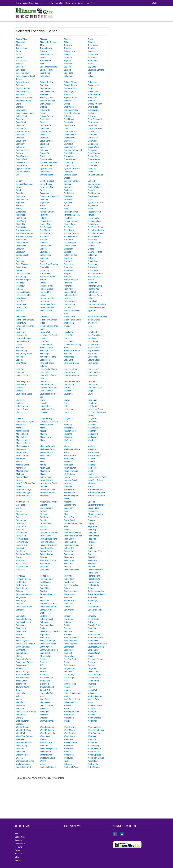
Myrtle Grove (70, 474)
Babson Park (46, 61)
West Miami (69, 730)
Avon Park (92, 58)
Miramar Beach (23, 465)
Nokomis (68, 486)
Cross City (68, 162)
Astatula (91, 51)
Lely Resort (93, 406)
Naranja (67, 477)
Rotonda (91, 604)
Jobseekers (48, 3)
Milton (19, 462)
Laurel (90, 394)
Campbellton (46, 119)
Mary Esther (21, 437)
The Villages (69, 678)
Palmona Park (70, 542)
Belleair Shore (70, 82)
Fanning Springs (71, 212)
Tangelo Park (70, 668)
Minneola (68, 462)
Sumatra (44, 659)
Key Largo (44, 354)
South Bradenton (71, 638)
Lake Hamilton (70, 369)
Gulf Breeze (93, 270)
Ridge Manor (70, 594)
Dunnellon (44, 193)
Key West (92, 354)
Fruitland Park (22, 243)
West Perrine (70, 733)
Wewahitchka (46, 742)
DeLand (91, 181)
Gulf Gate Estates (24, 273)
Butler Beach (22, 116)
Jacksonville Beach (49, 335)
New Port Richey (95, 480)
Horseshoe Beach (48, 307)
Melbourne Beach (48, 449)
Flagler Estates (71, 221)
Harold (91, 280)
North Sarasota (23, 502)
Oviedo (43, 526)
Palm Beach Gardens (49, 533)
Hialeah (19, 289)
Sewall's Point (94, 625)
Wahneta (44, 709)
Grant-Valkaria (22, 264)
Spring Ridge (22, 653)
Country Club (93, 156)
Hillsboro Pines (95, 295)
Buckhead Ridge (71, 110)
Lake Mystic (45, 381)
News (68, 3)
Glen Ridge (45, 252)
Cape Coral (21, 122)
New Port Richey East (26, 483)
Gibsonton (68, 249)
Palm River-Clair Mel (73, 536)
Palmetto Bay (22, 542)
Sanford (43, 616)
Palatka (67, 530)
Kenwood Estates (72, 351)
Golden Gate (45, 255)
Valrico (19, 696)
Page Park (92, 526)
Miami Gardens (23, 456)
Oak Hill (91, 502)
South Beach (45, 638)
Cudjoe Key (69, 166)
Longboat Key (46, 419)
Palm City (92, 533)
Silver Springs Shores (50, 631)
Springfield (45, 653)
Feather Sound (94, 212)
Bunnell (43, 113)
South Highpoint (71, 641)
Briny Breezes (46, 104)
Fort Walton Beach (24, 236)
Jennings (92, 338)
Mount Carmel (22, 471)
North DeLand (70, 489)
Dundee (91, 190)
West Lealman (94, 727)
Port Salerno (93, 582)
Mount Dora (45, 471)
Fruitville (44, 243)
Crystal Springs (47, 166)
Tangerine (92, 668)
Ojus (66, 511)
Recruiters (59, 3)
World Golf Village (96, 758)
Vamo (42, 696)
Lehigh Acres (22, 406)
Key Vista (68, 354)
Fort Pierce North (72, 233)
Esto (66, 209)
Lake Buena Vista (72, 363)
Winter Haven (46, 755)
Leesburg (92, 403)
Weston (43, 739)
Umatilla (67, 690)
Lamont (19, 391)
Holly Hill (20, 301)
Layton (67, 400)
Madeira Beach (47, 425)
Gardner (91, 246)
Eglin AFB (68, 203)
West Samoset (94, 733)
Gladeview (21, 252)
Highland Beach (23, 292)
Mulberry (20, 474)
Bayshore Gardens (96, 70)
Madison (68, 425)
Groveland (68, 270)
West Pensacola (47, 733)
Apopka (67, 48)
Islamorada (21, 332)
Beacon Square (23, 73)
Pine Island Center (48, 560)
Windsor (68, 752)
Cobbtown (21, 147)
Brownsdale (21, 110)
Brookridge (69, 107)
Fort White (45, 236)
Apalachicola (22, 48)
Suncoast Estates (96, 659)
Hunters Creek (46, 311)
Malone (43, 428)
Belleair (91, 76)
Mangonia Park (70, 431)
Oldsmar (44, 514)
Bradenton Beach (24, 101)
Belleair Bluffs (46, 82)
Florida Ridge (70, 224)
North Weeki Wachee (49, 502)
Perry (90, 554)
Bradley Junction (47, 101)
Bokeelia (44, 95)
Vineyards (20, 705)
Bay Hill (67, 67)
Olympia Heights (95, 514)
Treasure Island (47, 687)
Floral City (20, 224)
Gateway (20, 249)
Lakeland (20, 388)
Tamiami (20, 668)
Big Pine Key (46, 88)
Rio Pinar (68, 597)
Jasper (43, 338)
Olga (66, 514)
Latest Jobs (28, 3)
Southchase (69, 647)
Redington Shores (96, 591)
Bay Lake (92, 67)
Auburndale (93, 54)
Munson (43, 474)
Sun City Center (71, 659)
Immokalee (21, 317)
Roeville (20, 604)
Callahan (68, 116)
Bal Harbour (93, 61)
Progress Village (71, 585)
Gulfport (67, 273)
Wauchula (44, 715)
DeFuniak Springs (72, 181)
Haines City (21, 277)
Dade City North (23, 172)
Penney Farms (46, 554)
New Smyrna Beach (49, 483)
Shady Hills (21, 628)
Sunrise (43, 662)
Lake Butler (93, 363)
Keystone (20, 357)
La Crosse (92, 357)
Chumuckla (45, 138)
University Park (47, 693)
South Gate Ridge (48, 641)
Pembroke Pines (24, 554)
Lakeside (68, 388)
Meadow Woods (47, 446)
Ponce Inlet (69, 579)
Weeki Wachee (94, 718)
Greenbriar (92, 264)
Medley (67, 446)
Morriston (92, 468)
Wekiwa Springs (47, 721)
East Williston (22, 199)
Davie (90, 172)
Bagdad (67, 61)
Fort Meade (45, 230)
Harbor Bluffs (94, 277)
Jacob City (69, 335)
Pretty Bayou (22, 585)
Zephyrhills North (24, 767)
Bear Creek (45, 73)
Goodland (68, 258)
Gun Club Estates (95, 273)
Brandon (67, 101)
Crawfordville (46, 159)
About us (19, 854)
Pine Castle (69, 557)
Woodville (68, 758)
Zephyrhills (93, 764)
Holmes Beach (70, 301)
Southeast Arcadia (96, 647)
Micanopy (20, 459)
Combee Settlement (73, 150)
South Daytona (22, 641)
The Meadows (46, 678)
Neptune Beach (71, 480)
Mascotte (68, 437)
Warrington (45, 712)
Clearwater (93, 141)
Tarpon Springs (23, 672)
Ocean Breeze (46, 508)
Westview (68, 739)
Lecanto (43, 403)
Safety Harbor (94, 607)
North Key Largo (23, 493)
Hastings (20, 283)
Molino (43, 465)
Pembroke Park (95, 551)
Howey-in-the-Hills (96, 307)
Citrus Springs (46, 141)
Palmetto (92, 539)
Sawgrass (68, 619)
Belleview (92, 82)
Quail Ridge (45, 588)
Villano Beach (70, 702)
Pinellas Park (22, 567)
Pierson (19, 557)
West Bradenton (47, 727)
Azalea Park (21, 61)
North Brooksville (48, 489)
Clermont (20, 144)
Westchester (70, 736)
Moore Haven (70, 468)
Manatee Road (22, 431)
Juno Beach (69, 341)
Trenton (67, 687)
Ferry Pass (21, 218)
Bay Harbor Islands (48, 67)
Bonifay (67, 95)
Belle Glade (45, 76)
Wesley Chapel (23, 727)
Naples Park (45, 477)
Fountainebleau (71, 236)
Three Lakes (22, 681)
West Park (21, 733)
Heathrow (20, 286)
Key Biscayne (94, 351)
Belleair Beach (22, 82)
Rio (41, 597)
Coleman (44, 150)
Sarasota (92, 616)
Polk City (68, 576)
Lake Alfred (21, 363)
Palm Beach (21, 533)
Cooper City (45, 153)
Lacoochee (45, 360)
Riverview (44, 601)
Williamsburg (94, 746)
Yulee (42, 764)
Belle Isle (68, 76)
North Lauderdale (48, 493)
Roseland (68, 604)
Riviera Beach (70, 601)
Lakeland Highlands (49, 388)
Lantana (67, 391)
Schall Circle (93, 619)
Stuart (90, 656)
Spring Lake (93, 650)
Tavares (43, 672)
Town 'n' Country (23, 687)
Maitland (92, 425)
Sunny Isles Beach (24, 662)
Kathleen (20, 348)
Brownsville (45, 110)
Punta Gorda (93, 585)
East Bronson (94, 193)
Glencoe (67, 252)
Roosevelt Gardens (48, 604)
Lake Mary (92, 375)
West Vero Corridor (25, 736)
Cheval (91, 132)
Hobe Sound (21, 298)
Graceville (68, 261)
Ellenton (67, 206)
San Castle (21, 616)
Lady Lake (68, 360)
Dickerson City (46, 187)
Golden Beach (22, 255)
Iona (90, 326)
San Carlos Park (95, 610)
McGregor (68, 440)
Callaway (92, 116)
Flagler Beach (46, 221)
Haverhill (68, 283)
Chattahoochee (70, 132)
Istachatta (68, 332)
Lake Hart (20, 372)
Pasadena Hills (47, 548)
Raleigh (19, 591)
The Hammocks (23, 678)
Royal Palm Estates (49, 607)
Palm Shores (94, 536)
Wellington (92, 721)
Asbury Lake (69, 51)
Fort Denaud (45, 227)
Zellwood (68, 764)
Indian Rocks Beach (73, 320)
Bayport (67, 70)
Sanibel (67, 616)
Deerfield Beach (47, 181)
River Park (92, 597)
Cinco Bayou (69, 138)
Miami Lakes (46, 456)
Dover (43, 190)
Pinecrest (68, 564)
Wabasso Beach (95, 705)
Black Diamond (23, 91)
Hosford (68, 307)
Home (19, 3)
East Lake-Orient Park (50, 196)
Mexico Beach (46, 452)
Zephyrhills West (71, 767)
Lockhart (20, 419)
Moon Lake (45, 468)
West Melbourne (47, 730)
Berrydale (44, 85)
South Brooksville (96, 638)
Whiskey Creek (71, 742)
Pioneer (67, 567)
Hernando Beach (95, 286)
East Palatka (93, 196)
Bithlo (90, 88)
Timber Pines (70, 684)
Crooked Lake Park (48, 162)
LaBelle (19, 360)
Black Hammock (47, 91)
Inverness (92, 323)
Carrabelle (68, 122)
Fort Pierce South (96, 233)
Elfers (43, 206)
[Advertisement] (136, 46)
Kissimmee (69, 357)
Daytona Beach (47, 175)
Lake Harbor (93, 369)
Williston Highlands (49, 749)
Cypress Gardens (24, 169)
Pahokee (20, 530)
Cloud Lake (93, 144)
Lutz (66, 422)
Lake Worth (93, 385)
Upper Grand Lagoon (73, 693)
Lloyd (66, 412)
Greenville (44, 267)
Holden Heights (47, 298)
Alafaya (67, 39)
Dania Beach (45, 172)
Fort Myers (69, 230)
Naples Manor (22, 477)
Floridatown (93, 224)
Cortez (43, 156)
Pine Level (93, 560)
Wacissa (20, 709)
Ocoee (19, 511)
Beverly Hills (93, 85)
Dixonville (68, 187)
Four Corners (94, 236)
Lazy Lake (92, 400)
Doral (18, 190)
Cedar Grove (69, 125)
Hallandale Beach (48, 277)
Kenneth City (22, 351)
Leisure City (45, 406)
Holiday (67, 298)
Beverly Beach (70, 85)
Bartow (91, 64)
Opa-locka (44, 517)
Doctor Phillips (94, 187)
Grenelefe (92, 267)
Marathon (92, 431)
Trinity (19, 690)
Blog (74, 3)
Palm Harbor (45, 536)
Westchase (45, 736)
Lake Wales (69, 385)
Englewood (93, 206)
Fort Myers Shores (24, 233)
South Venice (46, 647)
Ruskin (67, 607)
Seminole (20, 625)
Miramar (91, 462)
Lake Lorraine (22, 375)
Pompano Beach (23, 579)
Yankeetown (93, 761)
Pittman (91, 567)
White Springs (22, 746)
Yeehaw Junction (23, 764)
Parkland (20, 548)
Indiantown (21, 323)
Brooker (43, 107)
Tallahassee (69, 665)
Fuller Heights (70, 243)
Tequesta (44, 675)
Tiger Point (21, 684)
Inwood (67, 326)
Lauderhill (68, 394)
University (20, 693)
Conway (19, 153)
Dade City (92, 169)
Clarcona (68, 141)
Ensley (19, 209)
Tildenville (45, 684)
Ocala (18, 508)
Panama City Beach (48, 545)
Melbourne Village (72, 449)
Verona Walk (93, 699)
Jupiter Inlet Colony (73, 344)
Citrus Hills (93, 138)
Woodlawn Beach (48, 758)
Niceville (92, 483)
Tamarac (91, 665)
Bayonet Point (46, 70)
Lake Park (92, 381)
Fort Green (68, 227)
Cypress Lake (46, 169)
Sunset (67, 662)
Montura (91, 465)
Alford (90, 39)
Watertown (21, 715)
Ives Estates (93, 332)
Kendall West (94, 348)
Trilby (90, 687)
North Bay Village (24, 489)
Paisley (43, 530)
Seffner (91, 622)
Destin (19, 187)
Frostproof (69, 240)
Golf (18, 258)
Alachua (43, 39)
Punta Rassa (22, 588)
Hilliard (43, 295)
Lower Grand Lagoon (25, 422)
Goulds (43, 261)
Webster (44, 718)
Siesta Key (93, 628)
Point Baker (45, 576)
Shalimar (44, 628)
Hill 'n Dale (92, 292)
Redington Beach (71, 591)
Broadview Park (95, 104)
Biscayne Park (70, 88)
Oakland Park (70, 505)
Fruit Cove (92, 240)
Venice (67, 696)
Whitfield (44, 746)
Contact (81, 3)
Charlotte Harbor (23, 132)
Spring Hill (68, 650)
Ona (18, 517)
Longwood (69, 419)
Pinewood (44, 567)
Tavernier (68, 672)
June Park (44, 341)
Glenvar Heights (95, 252)
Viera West (45, 702)
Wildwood (68, 746)
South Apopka (94, 634)
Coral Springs (94, 153)
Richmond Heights (24, 594)
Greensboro (21, 267)
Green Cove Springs (49, 264)
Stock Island (69, 656)
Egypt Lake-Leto (95, 203)
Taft (42, 665)
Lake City (20, 369)
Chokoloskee (70, 135)
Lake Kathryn (70, 372)
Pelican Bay (69, 551)
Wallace (91, 709)
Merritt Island (22, 452)
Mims (42, 462)
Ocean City (69, 508)
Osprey (91, 523)
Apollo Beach (46, 48)
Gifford (91, 249)
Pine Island (21, 560)
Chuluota (20, 138)
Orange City (69, 517)
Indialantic (44, 317)
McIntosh (92, 440)
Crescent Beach (71, 159)
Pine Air (43, 557)
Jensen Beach (22, 341)
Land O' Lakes (46, 391)
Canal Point (69, 119)
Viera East (21, 702)
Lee (66, 403)
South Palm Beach (48, 644)
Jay (65, 338)
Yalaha (67, 761)
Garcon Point (46, 246)
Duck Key (68, 190)
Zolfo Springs (94, 767)
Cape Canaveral (95, 119)
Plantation (44, 570)
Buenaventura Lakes (25, 113)
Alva (42, 45)
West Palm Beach (96, 730)
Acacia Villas (22, 39)
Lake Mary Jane (23, 381)
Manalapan (69, 428)
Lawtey (43, 400)
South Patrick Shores (97, 644)
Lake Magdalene (71, 375)
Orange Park (93, 517)
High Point (68, 289)
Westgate (92, 736)
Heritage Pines (47, 286)
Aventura (68, 58)
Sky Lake (68, 631)
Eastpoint (44, 199)
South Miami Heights (25, 644)
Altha (66, 42)
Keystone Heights (48, 357)
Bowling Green (46, 98)
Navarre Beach (46, 480)
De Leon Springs (95, 175)
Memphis (92, 449)
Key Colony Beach (24, 354)
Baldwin (19, 64)
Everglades (21, 212)
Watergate (92, 712)
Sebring (67, 622)
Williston (20, 749)
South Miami (93, 641)
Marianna (68, 434)
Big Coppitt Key (23, 88)
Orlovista (20, 523)
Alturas (19, 45)
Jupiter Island (94, 344)
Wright (43, 761)
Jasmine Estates (24, 338)
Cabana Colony (46, 116)
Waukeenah (69, 715)
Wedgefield (69, 718)
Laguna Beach (94, 360)
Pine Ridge (45, 564)
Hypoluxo (92, 311)
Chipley (43, 135)
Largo (90, 391)
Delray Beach (46, 184)
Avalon (43, 58)
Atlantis (67, 54)
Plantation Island (71, 570)
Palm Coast (21, 536)
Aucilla (19, 58)
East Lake (20, 196)
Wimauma (20, 752)
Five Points (21, 221)
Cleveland (44, 144)
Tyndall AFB (45, 690)
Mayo (42, 440)
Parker (91, 545)
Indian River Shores (49, 320)
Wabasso (68, 705)
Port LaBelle (22, 582)
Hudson (19, 311)
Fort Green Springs (96, 227)
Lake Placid (21, 385)
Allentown (20, 42)
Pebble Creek (46, 551)
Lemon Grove (22, 409)
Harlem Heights (71, 280)
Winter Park (69, 755)
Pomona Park (94, 576)
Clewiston (68, 144)
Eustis (91, 209)
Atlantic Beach (46, 54)
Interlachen (69, 323)
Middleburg (69, 459)
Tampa (43, 668)
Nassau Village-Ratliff (98, 477)
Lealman (20, 403)
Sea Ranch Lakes (24, 622)
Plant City (20, 570)
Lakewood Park (95, 388)
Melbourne (21, 449)
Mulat (90, 471)
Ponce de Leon (47, 579)
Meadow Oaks (22, 446)
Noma (90, 486)
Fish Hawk (68, 218)
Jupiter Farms (46, 344)
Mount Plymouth (71, 471)
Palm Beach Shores (73, 533)
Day (18, 175)
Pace (66, 526)
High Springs (94, 289)
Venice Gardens (95, 696)
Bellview (20, 85)
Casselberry (45, 125)
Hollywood (45, 301)
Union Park (93, 690)
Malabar (20, 428)
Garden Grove (70, 246)
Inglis (42, 323)
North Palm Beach (24, 496)
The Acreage (69, 675)
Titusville (92, 684)
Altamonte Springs (48, 42)
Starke (19, 656)
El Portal (20, 206)
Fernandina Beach (72, 215)
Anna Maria (93, 45)
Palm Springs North (49, 539)
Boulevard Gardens (24, 98)
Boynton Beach (70, 98)
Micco (43, 459)
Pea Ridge (21, 551)
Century (67, 128)
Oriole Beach (70, 520)
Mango (43, 431)
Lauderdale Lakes (24, 394)
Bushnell (92, 113)
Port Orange (45, 582)
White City (92, 742)
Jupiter (19, 344)
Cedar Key (92, 125)
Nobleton (20, 486)
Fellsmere (21, 215)
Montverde (21, 468)
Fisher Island (94, 218)
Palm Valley (69, 539)
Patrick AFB (69, 548)
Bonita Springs (94, 95)
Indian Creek (69, 317)
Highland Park (70, 292)
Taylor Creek (93, 672)
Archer (19, 51)
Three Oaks (45, 681)
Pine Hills (92, 557)
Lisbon (19, 412)
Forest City (21, 227)
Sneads (91, 631)
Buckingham (93, 110)
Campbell (20, 119)
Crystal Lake (93, 162)
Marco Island (22, 434)
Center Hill (45, 128)
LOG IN (154, 3)
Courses (38, 3)
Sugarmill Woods (24, 659)
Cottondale (69, 156)
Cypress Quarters (72, 169)
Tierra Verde (93, 681)
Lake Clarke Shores (49, 369)
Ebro (90, 199)
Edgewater (21, 203)
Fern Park (44, 215)
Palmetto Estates (48, 542)
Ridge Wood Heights (97, 594)
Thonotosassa (94, 678)
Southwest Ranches (49, 650)
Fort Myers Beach (96, 230)
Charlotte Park (46, 132)
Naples (91, 474)
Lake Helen (45, 372)
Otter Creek (21, 526)
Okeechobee (22, 514)
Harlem (43, 280)
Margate (44, 434)
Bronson (20, 107)
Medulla (91, 446)
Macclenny (21, 425)
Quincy (67, 588)
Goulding (20, 261)
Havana (43, 283)
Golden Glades (70, 255)
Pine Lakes (69, 560)
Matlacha (92, 437)
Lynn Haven (93, 422)
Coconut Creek (23, 150)
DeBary (19, 181)
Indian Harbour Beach (97, 317)
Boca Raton (21, 95)
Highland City (46, 292)
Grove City (45, 270)
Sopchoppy (45, 634)
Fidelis (43, 218)
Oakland (43, 505)
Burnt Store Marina (72, 113)
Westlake (20, 739)
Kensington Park (47, 351)
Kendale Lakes (47, 348)
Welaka (67, 721)
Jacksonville (22, 335)
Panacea (92, 542)
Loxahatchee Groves (49, 422)
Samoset (20, 610)
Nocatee (44, 486)
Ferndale (92, 215)
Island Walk (45, 332)
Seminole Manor (47, 625)
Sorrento (68, 634)
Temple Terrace (23, 675)
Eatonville (68, 199)
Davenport (68, 172)
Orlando (91, 520)
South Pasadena (71, 644)
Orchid (43, 520)
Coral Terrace (22, 156)
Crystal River (22, 166)
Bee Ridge (68, 73)
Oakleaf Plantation (96, 505)
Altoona (91, 42)
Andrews (68, 45)
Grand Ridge (93, 261)
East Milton (69, 196)
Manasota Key (94, 428)
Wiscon (19, 758)
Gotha (90, 258)
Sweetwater (21, 665)
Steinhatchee (46, 656)
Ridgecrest (21, 597)
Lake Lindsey (94, 372)
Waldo (67, 709)
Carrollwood (93, 122)
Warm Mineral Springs (26, 712)
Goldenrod (92, 255)
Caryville (20, 125)
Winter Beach (94, 752)
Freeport (44, 240)
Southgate (21, 650)
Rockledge (93, 601)
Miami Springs (94, 456)
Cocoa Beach (70, 147)
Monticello (69, 465)
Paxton (91, 548)
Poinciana (20, 576)
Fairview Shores (47, 212)
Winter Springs (94, 755)
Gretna (19, 270)
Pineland (92, 564)
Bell (89, 73)
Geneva (43, 249)
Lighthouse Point (48, 409)
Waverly (20, 718)
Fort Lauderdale (23, 230)
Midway (91, 459)
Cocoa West (93, 147)
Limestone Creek (95, 409)
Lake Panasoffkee (72, 381)
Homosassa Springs (97, 304)
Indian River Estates (25, 320)
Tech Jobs (90, 3)
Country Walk (22, 159)
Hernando (68, 286)
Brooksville (93, 107)
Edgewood (45, 203)
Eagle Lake (69, 193)
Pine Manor (21, 564)
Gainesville (21, 246)
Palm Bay (92, 530)
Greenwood (69, 267)
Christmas (92, 135)
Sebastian (44, 622)
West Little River (23, 730)
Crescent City (94, 159)
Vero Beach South (72, 699)
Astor (18, 54)
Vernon (19, 699)
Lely (66, 406)
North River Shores (96, 496)
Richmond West (47, 594)
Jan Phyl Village (95, 335)
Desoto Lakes (94, 184)
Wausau (91, 715)
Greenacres (69, 264)
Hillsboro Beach (71, 295)
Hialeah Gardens (47, 289)
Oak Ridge (21, 505)
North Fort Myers (95, 489)
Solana (19, 634)
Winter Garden (22, 755)
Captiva (43, 122)
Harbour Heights (23, 280)
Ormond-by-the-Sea (73, 523)
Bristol (67, 104)
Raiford (91, 588)
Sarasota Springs (24, 619)
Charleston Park (95, 128)
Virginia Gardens (47, 705)
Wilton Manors (94, 749)
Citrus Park (21, 141)
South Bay (20, 638)
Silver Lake (21, 631)
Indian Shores (94, 320)
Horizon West (22, 307)
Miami (67, 452)
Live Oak (44, 412)
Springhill (68, 653)
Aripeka (43, 51)
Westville (92, 739)
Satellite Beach (47, 619)
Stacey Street (94, 653)
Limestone (69, 409)
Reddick (44, 591)
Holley (91, 298)
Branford (92, 101)
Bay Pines (21, 70)
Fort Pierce (45, 233)
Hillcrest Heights (24, 295)
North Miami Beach (96, 493)
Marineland (93, 434)
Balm (42, 64)
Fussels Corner (95, 243)
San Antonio (69, 610)
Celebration (21, 128)
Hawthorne (93, 283)
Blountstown (93, 91)
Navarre (19, 480)
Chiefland (20, 135)
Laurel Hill (20, 400)
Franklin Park (22, 240)
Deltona (67, 184)
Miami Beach (94, 452)
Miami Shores (70, 456)
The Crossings (94, 675)
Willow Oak (69, 749)
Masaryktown (46, 437)
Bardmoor (68, 64)
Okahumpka (93, 511)
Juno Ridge (93, 341)
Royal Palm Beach (24, 607)
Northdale (68, 502)
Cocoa (43, 147)
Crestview (21, 162)
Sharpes (68, 628)
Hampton (68, 277)
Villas (90, 702)
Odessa (43, 511)
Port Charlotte (94, 579)
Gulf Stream (45, 273)
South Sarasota (23, 647)
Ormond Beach (46, 523)
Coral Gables (70, 153)
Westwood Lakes (24, 742)
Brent (18, 104)
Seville (67, 625)
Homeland (92, 301)
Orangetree (21, 520)
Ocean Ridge (93, 508)
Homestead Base (48, 304)
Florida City (45, 224)
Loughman (92, 419)
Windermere (45, 752)
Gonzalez (44, 258)
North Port (45, 496)
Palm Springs (22, 539)
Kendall (67, 348)
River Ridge (21, 601)
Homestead (21, 304)
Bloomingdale (70, 91)
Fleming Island (94, 221)
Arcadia (91, 48)
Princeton (44, 585)
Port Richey (69, 582)
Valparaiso (92, 693)
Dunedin (20, 193)
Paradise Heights (72, 545)
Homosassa (69, 304)
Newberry (68, 483)
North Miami (69, 493)
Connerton (92, 150)
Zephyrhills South (48, 767)
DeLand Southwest (25, 184)
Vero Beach (45, 699)
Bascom (20, 67)
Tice (66, 681)
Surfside (92, 662)
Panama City (22, 545)
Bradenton (92, 98)
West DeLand (70, 727)
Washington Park (71, 712)
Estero (43, 209)
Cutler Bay (92, 166)
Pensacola (69, 554)
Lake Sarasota (46, 385)
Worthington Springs (25, 761)
